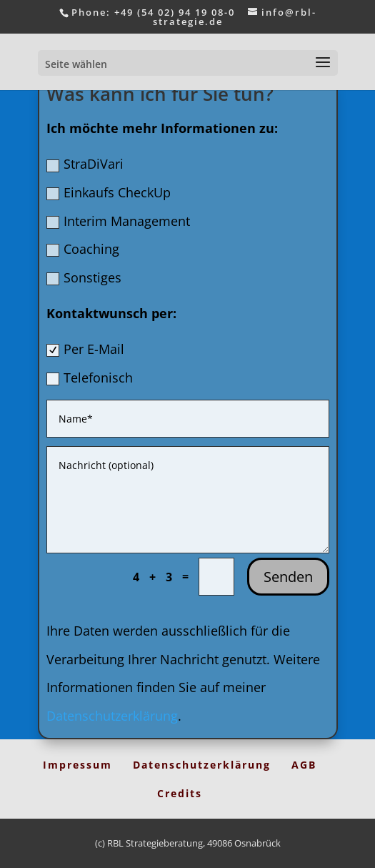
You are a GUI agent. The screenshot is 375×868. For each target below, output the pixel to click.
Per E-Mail (85, 349)
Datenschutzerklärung (112, 716)
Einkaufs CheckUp (109, 192)
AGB (304, 765)
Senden (288, 577)
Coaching (83, 249)
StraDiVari (85, 164)
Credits (180, 793)
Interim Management (118, 221)
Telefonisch (90, 378)
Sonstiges (84, 277)
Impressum (77, 765)
